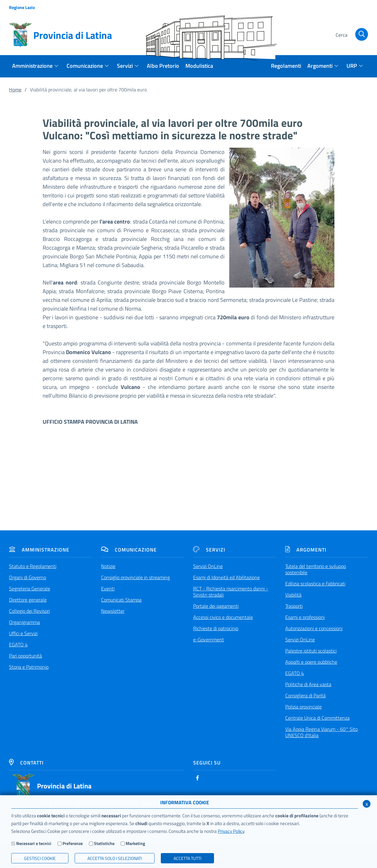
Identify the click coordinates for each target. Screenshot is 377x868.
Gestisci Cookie (40, 858)
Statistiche (104, 843)
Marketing (135, 843)
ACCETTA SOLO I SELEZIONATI (115, 858)
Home (15, 90)
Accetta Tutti (187, 858)
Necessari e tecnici (34, 843)
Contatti (26, 763)
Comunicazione (129, 550)
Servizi (209, 550)
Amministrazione (39, 550)
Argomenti (306, 550)
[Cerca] (351, 35)
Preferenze (73, 843)
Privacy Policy (231, 831)
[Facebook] (198, 778)
